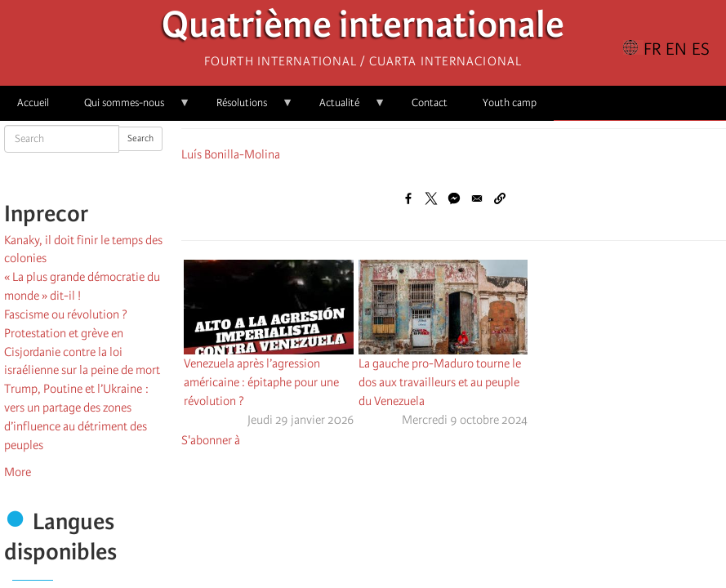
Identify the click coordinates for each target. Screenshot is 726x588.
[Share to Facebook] (408, 198)
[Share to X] (431, 198)
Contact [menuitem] (430, 102)
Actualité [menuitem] (344, 108)
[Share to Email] (477, 198)
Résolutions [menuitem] (246, 108)
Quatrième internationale (363, 29)
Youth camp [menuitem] (510, 102)
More (18, 472)
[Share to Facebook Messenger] (454, 198)
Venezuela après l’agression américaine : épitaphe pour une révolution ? (261, 382)
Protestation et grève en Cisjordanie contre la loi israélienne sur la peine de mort (82, 352)
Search (140, 138)
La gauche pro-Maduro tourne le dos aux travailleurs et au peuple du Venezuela (440, 382)
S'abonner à (211, 440)
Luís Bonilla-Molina (231, 154)
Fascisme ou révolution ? (66, 314)
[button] (500, 198)
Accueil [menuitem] (33, 102)
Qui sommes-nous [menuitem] (129, 108)
